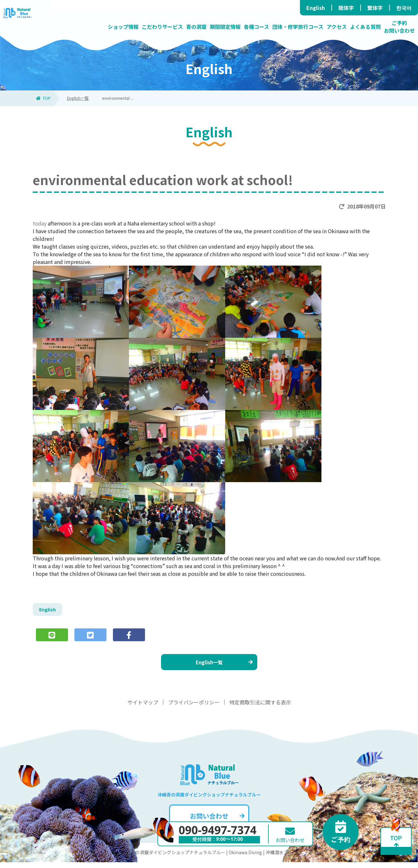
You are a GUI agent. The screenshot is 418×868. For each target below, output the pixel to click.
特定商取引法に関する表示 (260, 708)
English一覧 (78, 98)
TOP (43, 98)
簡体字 (346, 8)
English (316, 8)
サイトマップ (143, 708)
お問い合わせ (217, 822)
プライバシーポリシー (194, 708)
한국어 (404, 8)
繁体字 (375, 8)
